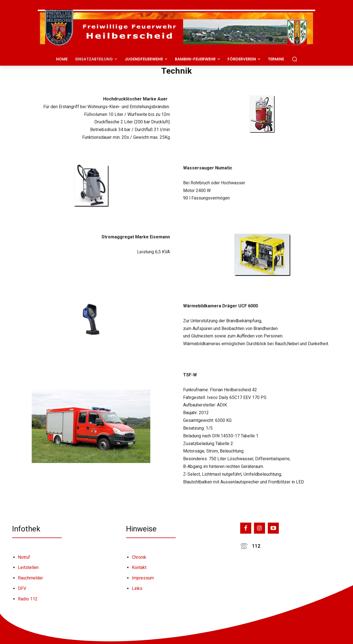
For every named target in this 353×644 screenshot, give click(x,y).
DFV (22, 588)
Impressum (143, 578)
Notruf (24, 557)
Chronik (139, 557)
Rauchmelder (30, 578)
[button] (295, 59)
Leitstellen (28, 567)
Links (137, 588)
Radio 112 (28, 599)
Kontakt (139, 567)
